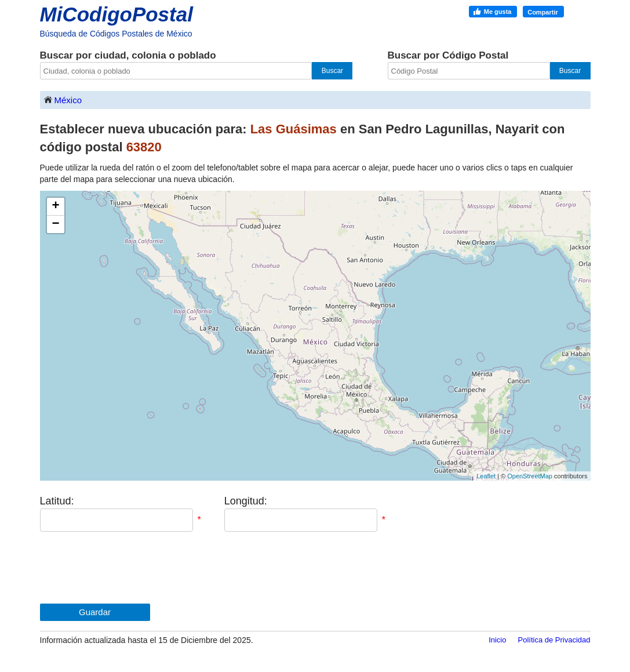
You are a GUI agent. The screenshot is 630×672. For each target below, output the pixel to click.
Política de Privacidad (554, 640)
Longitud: (246, 501)
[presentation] (128, 568)
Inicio (497, 640)
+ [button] (55, 206)
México (63, 99)
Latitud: (57, 501)
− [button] (55, 224)
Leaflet (486, 476)
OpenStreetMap (530, 476)
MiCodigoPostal (116, 14)
